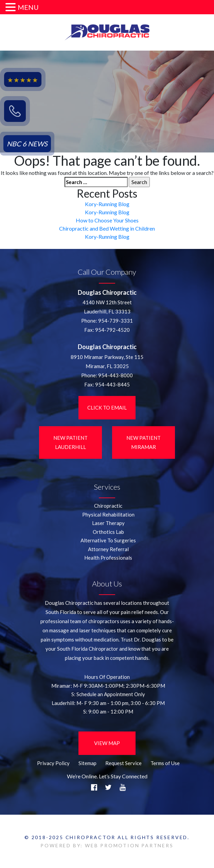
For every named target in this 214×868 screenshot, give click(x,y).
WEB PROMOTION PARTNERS (129, 845)
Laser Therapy (108, 523)
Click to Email (107, 408)
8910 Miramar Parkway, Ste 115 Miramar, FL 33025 (107, 361)
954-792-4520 (112, 330)
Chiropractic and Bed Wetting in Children (107, 228)
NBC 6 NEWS (27, 144)
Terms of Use (165, 763)
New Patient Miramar (144, 442)
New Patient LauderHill (70, 442)
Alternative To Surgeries (108, 540)
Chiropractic (108, 506)
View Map (107, 743)
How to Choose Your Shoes (107, 220)
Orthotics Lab (108, 532)
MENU (28, 7)
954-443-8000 (115, 375)
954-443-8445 (112, 384)
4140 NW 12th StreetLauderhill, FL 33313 (107, 307)
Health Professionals (108, 558)
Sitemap (87, 763)
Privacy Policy (53, 763)
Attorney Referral (108, 549)
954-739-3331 (115, 321)
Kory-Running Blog (107, 204)
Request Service (123, 763)
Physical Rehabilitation (108, 514)
